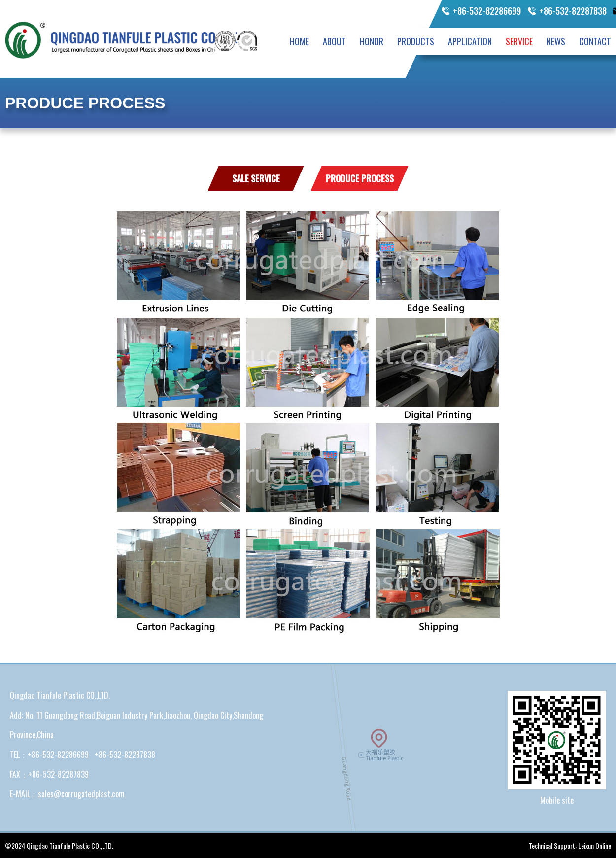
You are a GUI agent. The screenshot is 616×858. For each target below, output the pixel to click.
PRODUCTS (416, 41)
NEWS (556, 41)
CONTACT (595, 41)
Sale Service (256, 178)
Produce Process (360, 178)
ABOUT (334, 41)
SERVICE (519, 41)
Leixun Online (595, 845)
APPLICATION (470, 41)
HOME (299, 41)
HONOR (372, 41)
